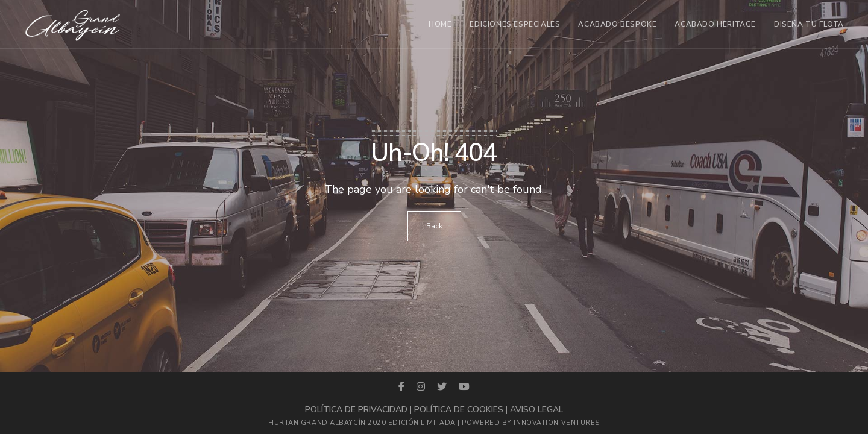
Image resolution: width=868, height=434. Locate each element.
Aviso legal (536, 410)
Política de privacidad (356, 410)
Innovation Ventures (556, 423)
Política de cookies (459, 410)
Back (434, 226)
